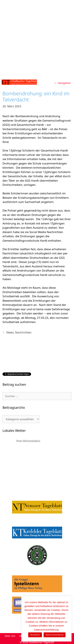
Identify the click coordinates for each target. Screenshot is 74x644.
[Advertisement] (37, 39)
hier (44, 129)
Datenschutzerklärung (55, 635)
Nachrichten (23, 332)
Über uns (10, 636)
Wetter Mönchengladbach (28, 441)
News (10, 332)
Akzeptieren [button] (35, 635)
